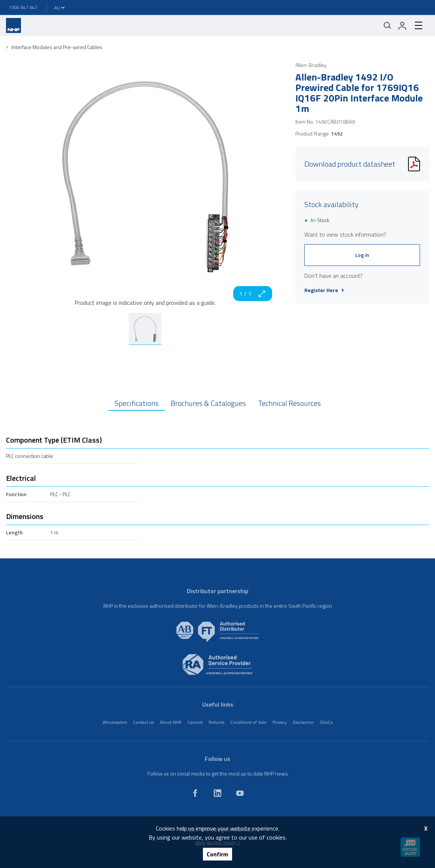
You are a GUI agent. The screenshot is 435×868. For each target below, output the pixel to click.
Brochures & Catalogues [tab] (208, 403)
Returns (216, 722)
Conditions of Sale (248, 722)
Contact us (143, 722)
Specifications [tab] (137, 403)
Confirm (217, 854)
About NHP (171, 722)
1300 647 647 (23, 7)
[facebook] (195, 793)
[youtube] (240, 793)
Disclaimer (303, 722)
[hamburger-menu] (419, 25)
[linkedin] (217, 793)
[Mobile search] (387, 25)
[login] (402, 25)
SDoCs (326, 722)
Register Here (324, 290)
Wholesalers (115, 722)
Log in (362, 255)
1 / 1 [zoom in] (253, 294)
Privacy (280, 722)
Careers (195, 722)
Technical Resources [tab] (289, 403)
